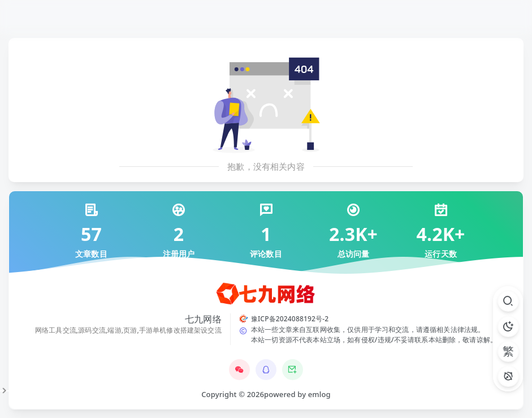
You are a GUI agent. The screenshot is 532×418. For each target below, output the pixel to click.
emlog (319, 394)
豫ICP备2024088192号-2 (290, 319)
